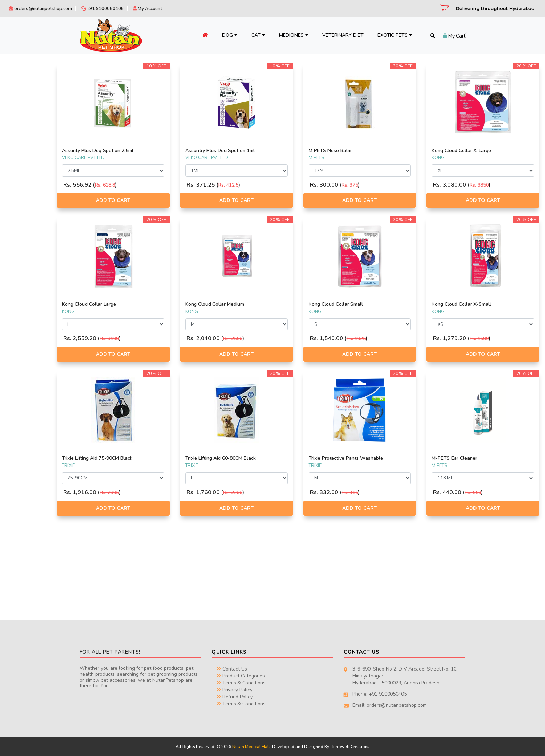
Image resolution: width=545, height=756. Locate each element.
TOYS (15, 205)
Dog (226, 35)
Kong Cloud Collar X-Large (477, 151)
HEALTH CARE (24, 189)
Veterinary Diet (339, 35)
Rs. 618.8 (165, 185)
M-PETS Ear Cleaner (470, 458)
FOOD (17, 140)
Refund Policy (235, 697)
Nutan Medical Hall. (252, 747)
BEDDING (20, 165)
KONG (17, 105)
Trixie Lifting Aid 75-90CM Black (157, 458)
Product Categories (241, 676)
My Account (147, 9)
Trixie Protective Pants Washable (376, 458)
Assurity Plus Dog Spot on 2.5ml (158, 151)
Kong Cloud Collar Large (149, 304)
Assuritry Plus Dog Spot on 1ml (265, 151)
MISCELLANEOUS (27, 197)
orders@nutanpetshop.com (40, 9)
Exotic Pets (391, 35)
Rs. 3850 (494, 185)
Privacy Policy (235, 690)
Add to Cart (166, 200)
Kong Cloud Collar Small (366, 304)
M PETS (18, 89)
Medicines (290, 35)
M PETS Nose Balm (360, 151)
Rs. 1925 (386, 339)
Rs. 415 (380, 492)
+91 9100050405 (102, 9)
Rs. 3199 (169, 339)
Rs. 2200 (278, 492)
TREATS (18, 222)
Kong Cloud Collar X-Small (477, 304)
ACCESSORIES (25, 149)
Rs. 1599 (494, 339)
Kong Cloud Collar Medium (260, 304)
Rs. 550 (488, 492)
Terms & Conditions (241, 683)
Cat (254, 35)
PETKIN (17, 97)
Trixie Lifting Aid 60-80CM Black (266, 458)
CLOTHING (21, 173)
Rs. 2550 (278, 339)
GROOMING (22, 181)
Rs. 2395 (169, 492)
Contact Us (232, 669)
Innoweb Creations (351, 747)
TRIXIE (17, 81)
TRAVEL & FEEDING (30, 214)
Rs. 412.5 (274, 185)
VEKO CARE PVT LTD (30, 113)
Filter (91, 266)
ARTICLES (20, 157)
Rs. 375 (380, 185)
